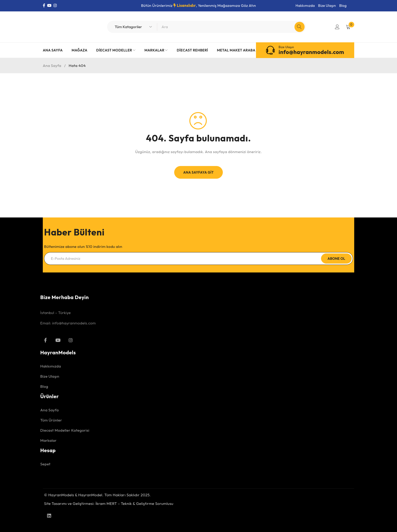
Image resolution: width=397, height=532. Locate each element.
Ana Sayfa (52, 66)
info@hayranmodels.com (311, 52)
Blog (343, 6)
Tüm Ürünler (51, 420)
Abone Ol (336, 259)
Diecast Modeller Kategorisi (65, 430)
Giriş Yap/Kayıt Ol (337, 27)
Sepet (45, 464)
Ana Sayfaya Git (198, 172)
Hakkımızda (305, 6)
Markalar (48, 440)
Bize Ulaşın (327, 6)
